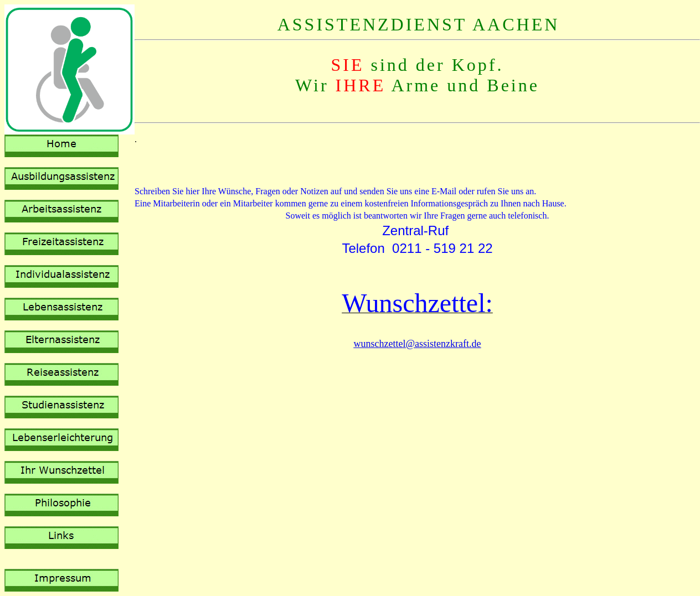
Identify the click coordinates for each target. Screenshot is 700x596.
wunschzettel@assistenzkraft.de (418, 344)
